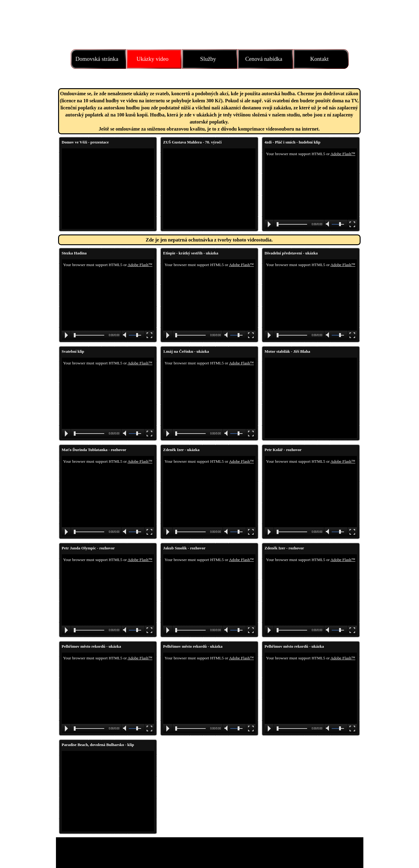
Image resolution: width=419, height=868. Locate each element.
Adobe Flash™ (343, 154)
